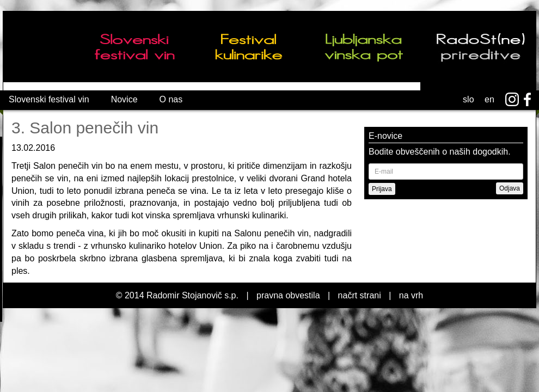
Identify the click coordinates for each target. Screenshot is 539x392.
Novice (124, 99)
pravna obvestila (288, 295)
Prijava (382, 189)
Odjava (510, 188)
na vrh (411, 295)
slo (468, 99)
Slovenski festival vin (49, 99)
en (489, 99)
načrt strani (360, 295)
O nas (171, 99)
